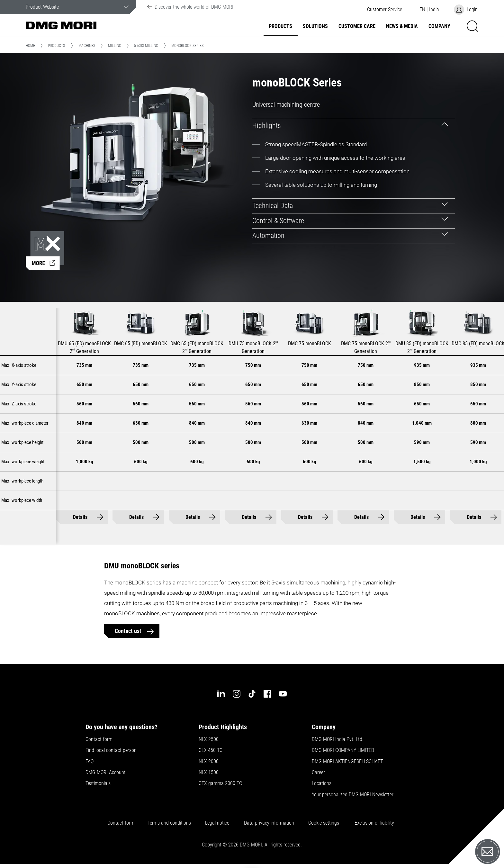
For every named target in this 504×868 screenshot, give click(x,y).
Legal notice (217, 823)
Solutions (315, 26)
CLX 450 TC (211, 750)
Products (280, 26)
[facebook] (267, 694)
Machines (87, 46)
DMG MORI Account (106, 773)
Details (80, 517)
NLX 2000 (209, 762)
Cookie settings (325, 823)
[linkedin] (221, 694)
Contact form (99, 739)
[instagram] (237, 694)
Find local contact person (111, 750)
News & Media (402, 26)
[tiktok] (252, 694)
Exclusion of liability (374, 823)
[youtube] (283, 694)
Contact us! (129, 631)
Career (318, 773)
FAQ (90, 762)
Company (439, 26)
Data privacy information (269, 823)
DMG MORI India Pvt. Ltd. (338, 739)
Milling (115, 46)
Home (30, 46)
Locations (322, 783)
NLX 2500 (209, 739)
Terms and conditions (169, 823)
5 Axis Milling (146, 46)
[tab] (354, 126)
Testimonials (98, 783)
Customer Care (357, 26)
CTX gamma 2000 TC (220, 783)
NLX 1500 (209, 773)
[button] (384, 10)
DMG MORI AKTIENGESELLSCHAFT (347, 762)
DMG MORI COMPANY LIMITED (343, 750)
